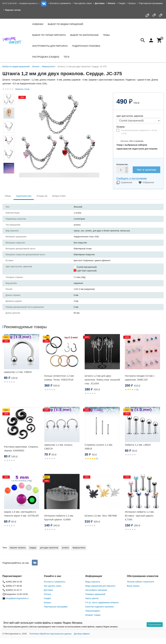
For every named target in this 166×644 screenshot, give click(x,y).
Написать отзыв (22, 89)
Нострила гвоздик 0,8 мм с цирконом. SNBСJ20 (140, 378)
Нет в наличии (146, 170)
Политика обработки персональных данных (51, 634)
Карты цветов (92, 598)
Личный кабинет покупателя (140, 582)
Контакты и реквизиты (60, 3)
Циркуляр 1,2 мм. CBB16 (18, 372)
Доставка (48, 590)
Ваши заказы (133, 586)
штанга (65, 548)
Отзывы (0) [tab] (42, 196)
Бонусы (132, 3)
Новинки (38, 24)
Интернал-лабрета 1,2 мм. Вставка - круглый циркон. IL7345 (140, 516)
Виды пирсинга (93, 582)
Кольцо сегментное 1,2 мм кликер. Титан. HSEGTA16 (59, 378)
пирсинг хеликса (18, 548)
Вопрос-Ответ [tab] (59, 196)
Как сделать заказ (83, 3)
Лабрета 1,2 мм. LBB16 (138, 445)
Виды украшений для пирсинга (100, 586)
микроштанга (79, 548)
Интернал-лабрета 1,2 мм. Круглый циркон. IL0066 (59, 518)
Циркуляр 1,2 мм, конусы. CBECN (59, 447)
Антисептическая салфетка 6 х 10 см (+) (139, 132)
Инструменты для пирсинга (50, 46)
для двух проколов (49, 548)
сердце (33, 548)
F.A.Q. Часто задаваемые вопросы (102, 602)
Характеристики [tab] (24, 196)
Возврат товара (93, 615)
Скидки (122, 3)
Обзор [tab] (8, 196)
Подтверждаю (155, 625)
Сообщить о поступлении (132, 178)
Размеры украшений (95, 594)
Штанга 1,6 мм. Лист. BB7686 (101, 516)
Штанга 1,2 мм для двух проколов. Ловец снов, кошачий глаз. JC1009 (102, 380)
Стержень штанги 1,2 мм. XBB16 (99, 447)
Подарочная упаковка (86, 46)
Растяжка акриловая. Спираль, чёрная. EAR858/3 (21, 449)
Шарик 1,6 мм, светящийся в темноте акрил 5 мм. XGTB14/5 (21, 514)
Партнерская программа (151, 3)
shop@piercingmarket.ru (29, 3)
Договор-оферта (82, 634)
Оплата (47, 594)
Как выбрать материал (96, 590)
